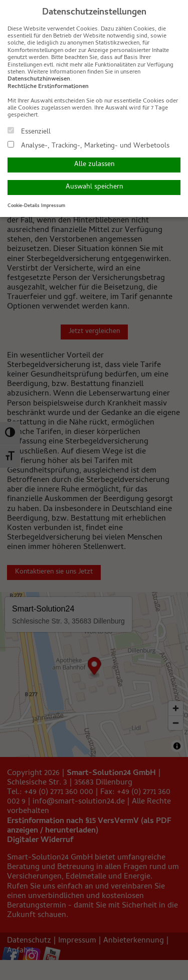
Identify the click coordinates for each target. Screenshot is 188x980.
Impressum (53, 206)
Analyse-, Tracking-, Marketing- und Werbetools (88, 145)
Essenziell (29, 131)
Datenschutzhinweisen (39, 79)
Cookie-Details (24, 206)
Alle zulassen (94, 165)
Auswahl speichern (94, 187)
